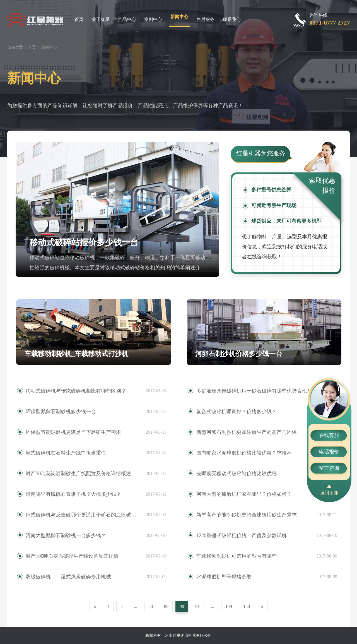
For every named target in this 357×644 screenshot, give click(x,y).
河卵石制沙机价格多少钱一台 (239, 354)
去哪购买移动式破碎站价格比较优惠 (237, 474)
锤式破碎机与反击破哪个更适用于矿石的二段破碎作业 (83, 515)
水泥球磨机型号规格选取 (224, 577)
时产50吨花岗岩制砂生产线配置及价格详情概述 (78, 474)
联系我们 (232, 19)
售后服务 (206, 19)
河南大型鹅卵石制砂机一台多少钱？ (66, 535)
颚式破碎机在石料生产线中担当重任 (66, 453)
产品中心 (127, 19)
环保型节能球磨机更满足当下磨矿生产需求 (73, 432)
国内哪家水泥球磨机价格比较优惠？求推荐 (244, 453)
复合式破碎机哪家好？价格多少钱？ (237, 412)
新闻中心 (179, 17)
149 (229, 606)
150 (247, 606)
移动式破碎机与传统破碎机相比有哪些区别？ (76, 391)
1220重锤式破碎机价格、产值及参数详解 (242, 535)
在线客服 (329, 435)
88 (151, 606)
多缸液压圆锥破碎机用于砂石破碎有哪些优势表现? (253, 391)
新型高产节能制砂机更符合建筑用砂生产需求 (247, 515)
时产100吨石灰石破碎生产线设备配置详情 (72, 556)
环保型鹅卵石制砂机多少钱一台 (61, 412)
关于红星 (101, 19)
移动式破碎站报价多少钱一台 (84, 242)
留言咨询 (329, 468)
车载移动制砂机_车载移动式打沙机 (76, 354)
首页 (79, 19)
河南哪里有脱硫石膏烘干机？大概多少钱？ (73, 494)
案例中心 (153, 19)
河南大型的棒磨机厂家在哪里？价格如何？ (244, 494)
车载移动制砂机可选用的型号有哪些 (237, 556)
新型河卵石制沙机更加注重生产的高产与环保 (247, 432)
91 (197, 606)
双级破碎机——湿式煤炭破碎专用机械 (68, 577)
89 (166, 606)
